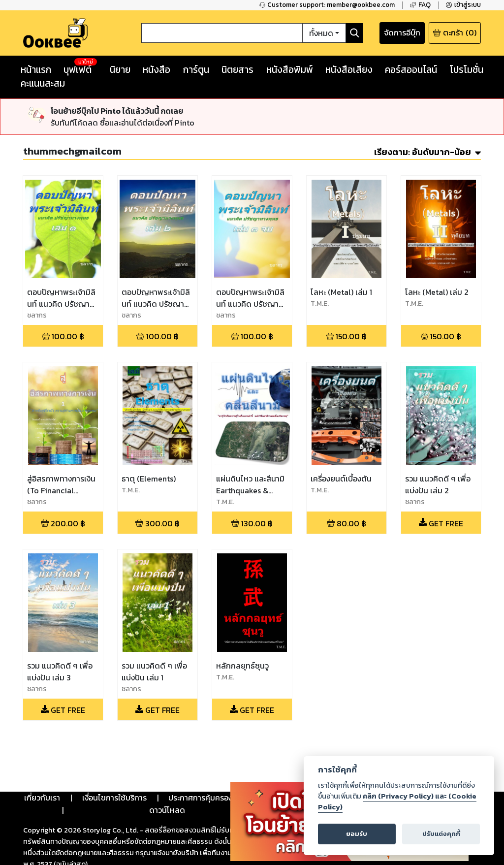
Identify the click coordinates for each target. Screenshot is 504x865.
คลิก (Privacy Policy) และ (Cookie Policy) (397, 801)
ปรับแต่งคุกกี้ (441, 834)
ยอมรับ (357, 834)
